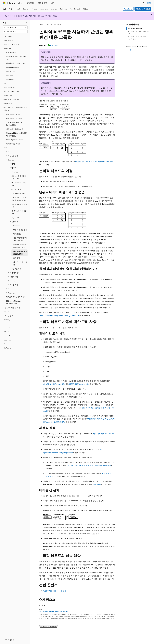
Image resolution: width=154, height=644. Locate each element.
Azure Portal (128, 9)
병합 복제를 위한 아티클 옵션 (55, 591)
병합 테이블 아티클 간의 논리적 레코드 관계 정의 (94, 161)
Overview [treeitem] (15, 172)
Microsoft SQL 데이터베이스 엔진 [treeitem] (16, 58)
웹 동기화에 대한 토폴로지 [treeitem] (19, 212)
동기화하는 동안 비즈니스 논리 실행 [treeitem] (20, 246)
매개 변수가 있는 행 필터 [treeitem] (20, 263)
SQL (48, 24)
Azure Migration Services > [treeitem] (15, 140)
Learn (41, 24)
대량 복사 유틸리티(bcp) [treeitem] (14, 129)
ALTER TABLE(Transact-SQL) (79, 384)
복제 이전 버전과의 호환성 (103, 434)
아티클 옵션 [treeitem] (17, 234)
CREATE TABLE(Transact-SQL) (54, 384)
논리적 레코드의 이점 (135, 28)
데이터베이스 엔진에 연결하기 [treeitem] (17, 63)
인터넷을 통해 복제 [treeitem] (18, 193)
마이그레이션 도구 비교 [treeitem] (14, 118)
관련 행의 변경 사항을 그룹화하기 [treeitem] (20, 253)
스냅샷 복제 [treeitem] (16, 218)
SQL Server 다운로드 (143, 9)
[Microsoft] (4, 3)
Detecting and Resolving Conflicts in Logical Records (59, 315)
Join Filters (57, 91)
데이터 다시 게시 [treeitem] (17, 189)
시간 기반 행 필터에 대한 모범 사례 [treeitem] (20, 239)
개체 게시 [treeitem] (13, 164)
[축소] (27, 23)
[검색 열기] (144, 3)
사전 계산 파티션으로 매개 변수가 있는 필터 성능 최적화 (89, 465)
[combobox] (15, 27)
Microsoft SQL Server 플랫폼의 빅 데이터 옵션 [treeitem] (17, 134)
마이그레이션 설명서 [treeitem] (13, 114)
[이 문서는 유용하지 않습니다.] (130, 50)
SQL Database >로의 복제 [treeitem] (19, 184)
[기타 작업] (113, 24)
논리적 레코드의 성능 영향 (137, 36)
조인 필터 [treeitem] (17, 258)
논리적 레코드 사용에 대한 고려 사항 (138, 32)
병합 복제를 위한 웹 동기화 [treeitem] (19, 206)
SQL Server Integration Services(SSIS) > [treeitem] (14, 124)
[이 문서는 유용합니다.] (128, 50)
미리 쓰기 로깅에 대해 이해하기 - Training (54, 611)
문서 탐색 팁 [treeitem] (9, 40)
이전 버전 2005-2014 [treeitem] (12, 44)
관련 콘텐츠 (132, 39)
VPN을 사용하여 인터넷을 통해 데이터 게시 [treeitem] (19, 199)
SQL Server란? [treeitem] (11, 52)
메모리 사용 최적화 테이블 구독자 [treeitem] (19, 177)
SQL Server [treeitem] (8, 36)
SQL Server (57, 24)
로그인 (149, 3)
